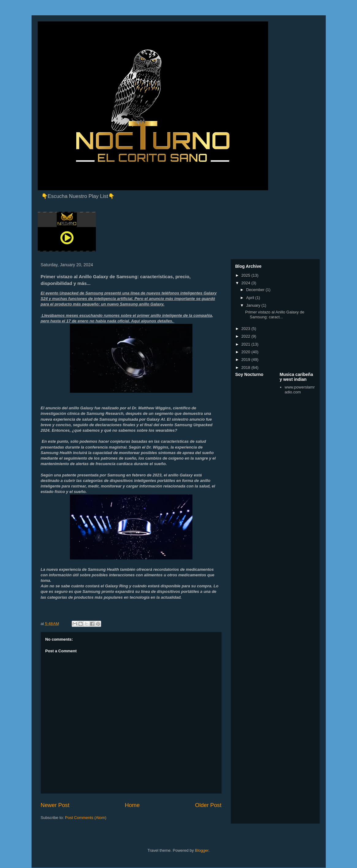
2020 (247, 352)
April (251, 298)
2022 (247, 336)
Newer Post (55, 805)
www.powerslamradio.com (300, 390)
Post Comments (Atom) (86, 818)
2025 (247, 275)
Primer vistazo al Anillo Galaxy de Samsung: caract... (275, 315)
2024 (247, 283)
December (256, 290)
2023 (247, 329)
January (254, 305)
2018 (247, 368)
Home (132, 805)
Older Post (208, 805)
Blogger (202, 850)
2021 (247, 344)
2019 (247, 360)
